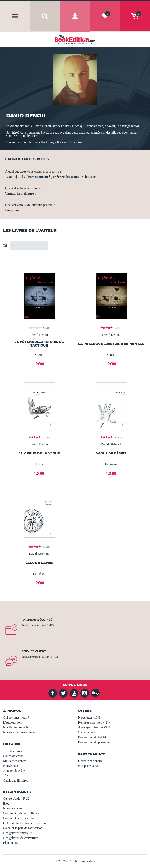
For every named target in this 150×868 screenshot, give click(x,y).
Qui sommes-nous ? (16, 717)
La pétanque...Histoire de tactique (39, 344)
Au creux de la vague (39, 453)
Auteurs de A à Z (14, 771)
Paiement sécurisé (37, 620)
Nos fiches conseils (16, 727)
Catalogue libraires (15, 781)
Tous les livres (12, 751)
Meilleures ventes (15, 761)
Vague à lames (39, 563)
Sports (39, 355)
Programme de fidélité (93, 737)
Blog (6, 803)
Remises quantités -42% (94, 722)
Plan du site (11, 843)
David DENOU (111, 444)
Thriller (39, 464)
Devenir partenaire (90, 761)
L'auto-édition (12, 722)
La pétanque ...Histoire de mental (111, 344)
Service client (34, 651)
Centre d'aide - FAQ (16, 799)
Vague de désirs (111, 453)
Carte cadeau (87, 732)
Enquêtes (111, 464)
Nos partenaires (88, 766)
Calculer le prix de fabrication (23, 828)
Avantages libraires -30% (95, 727)
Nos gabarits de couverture (21, 838)
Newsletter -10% (89, 717)
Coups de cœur (13, 756)
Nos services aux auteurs (19, 732)
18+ (6, 776)
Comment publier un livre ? (21, 813)
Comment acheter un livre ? (21, 818)
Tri (5, 246)
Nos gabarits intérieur (17, 833)
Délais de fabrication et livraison (24, 823)
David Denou (39, 335)
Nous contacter (13, 808)
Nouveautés (11, 766)
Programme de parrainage (95, 742)
